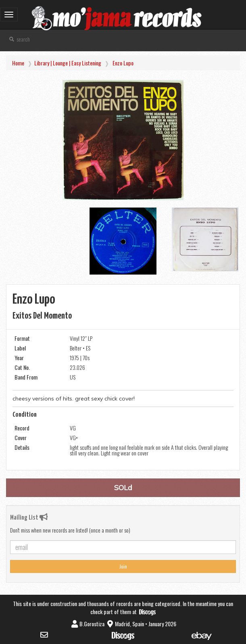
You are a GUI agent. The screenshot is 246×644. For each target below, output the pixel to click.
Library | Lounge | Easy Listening (68, 63)
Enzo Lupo (123, 63)
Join (123, 566)
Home (18, 63)
